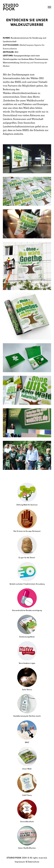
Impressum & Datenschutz (27, 862)
